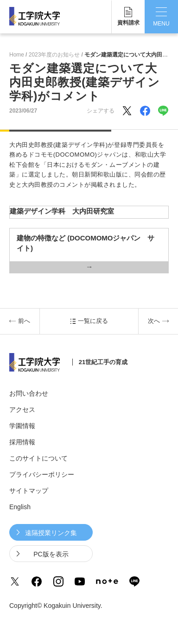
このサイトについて (38, 458)
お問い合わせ (29, 393)
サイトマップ (29, 491)
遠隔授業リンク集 (51, 533)
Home (17, 55)
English (20, 507)
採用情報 (22, 442)
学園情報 (22, 426)
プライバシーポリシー (42, 474)
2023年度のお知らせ (54, 55)
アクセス (22, 410)
